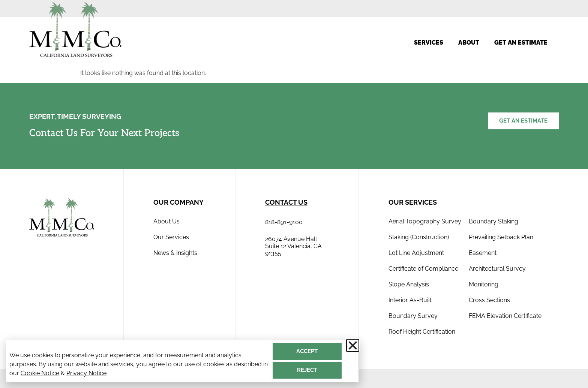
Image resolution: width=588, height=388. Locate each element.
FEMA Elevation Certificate (505, 316)
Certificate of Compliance (423, 269)
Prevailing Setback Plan (501, 237)
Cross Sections (489, 300)
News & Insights (175, 253)
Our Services (171, 237)
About (469, 43)
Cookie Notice (40, 373)
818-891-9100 (284, 222)
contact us (286, 202)
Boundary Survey (413, 316)
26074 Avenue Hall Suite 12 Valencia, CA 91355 (293, 246)
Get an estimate (521, 43)
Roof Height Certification (422, 332)
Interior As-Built (410, 300)
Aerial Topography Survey (425, 221)
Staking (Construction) (419, 237)
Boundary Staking (493, 221)
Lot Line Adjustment (416, 253)
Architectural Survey (497, 269)
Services (429, 43)
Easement (483, 253)
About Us (166, 221)
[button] (353, 345)
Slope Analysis (409, 284)
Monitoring (484, 284)
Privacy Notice (86, 373)
